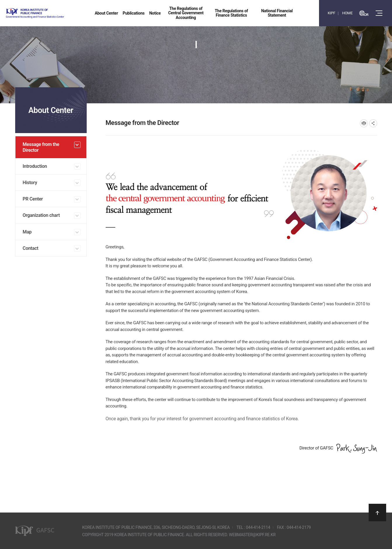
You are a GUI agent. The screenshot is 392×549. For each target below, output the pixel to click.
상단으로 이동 (377, 513)
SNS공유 (373, 123)
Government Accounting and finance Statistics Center (50, 13)
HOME (347, 13)
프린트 (364, 123)
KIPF (332, 13)
